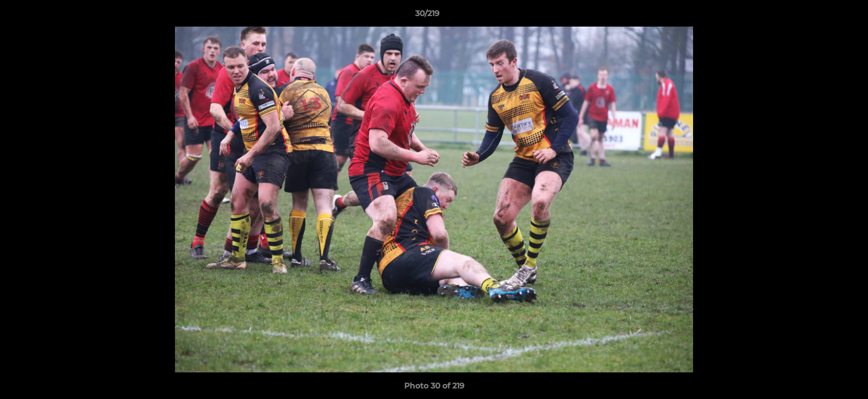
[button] (821, 16)
